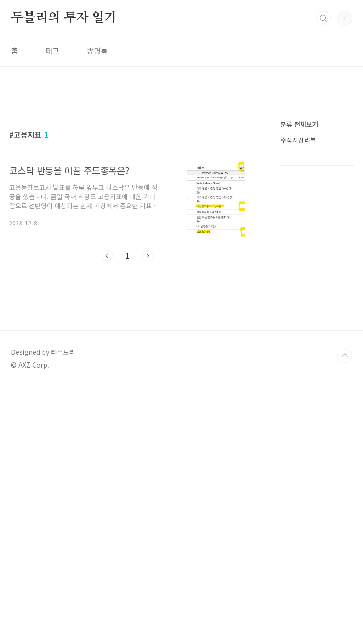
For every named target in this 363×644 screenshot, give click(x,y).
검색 (323, 18)
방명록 (97, 51)
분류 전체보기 (299, 400)
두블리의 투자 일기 (64, 18)
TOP (345, 613)
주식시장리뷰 (298, 416)
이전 (107, 385)
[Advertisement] (127, 178)
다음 (147, 385)
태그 (52, 51)
